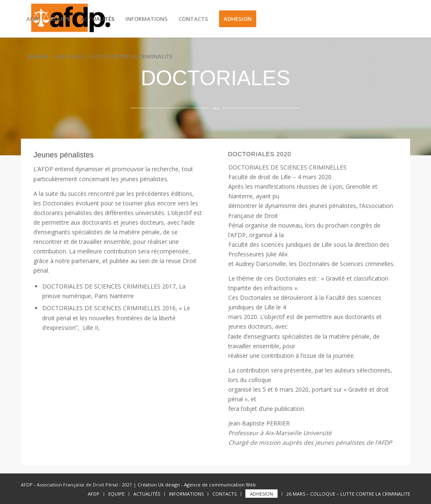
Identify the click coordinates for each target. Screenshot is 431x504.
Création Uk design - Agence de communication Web (196, 485)
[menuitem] (33, 19)
